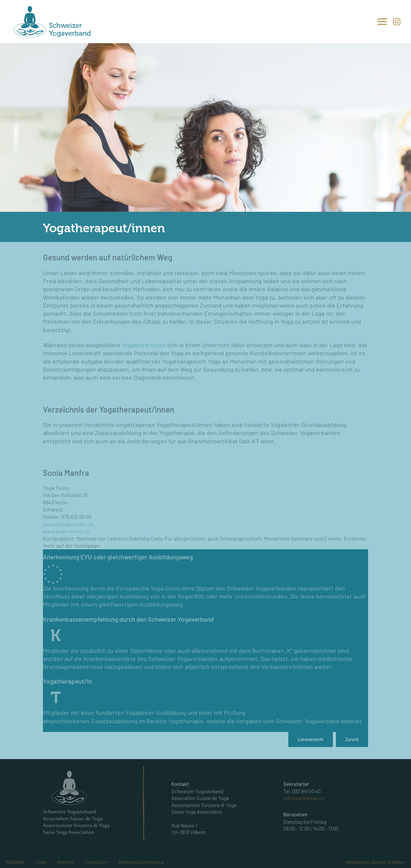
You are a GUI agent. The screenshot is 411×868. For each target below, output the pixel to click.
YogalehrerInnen (144, 345)
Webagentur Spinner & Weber (375, 862)
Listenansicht (311, 739)
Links (41, 862)
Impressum (96, 862)
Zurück (352, 739)
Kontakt (66, 862)
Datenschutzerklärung (141, 862)
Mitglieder (15, 862)
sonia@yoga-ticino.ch (68, 524)
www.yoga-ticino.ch (66, 531)
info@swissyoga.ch (304, 798)
